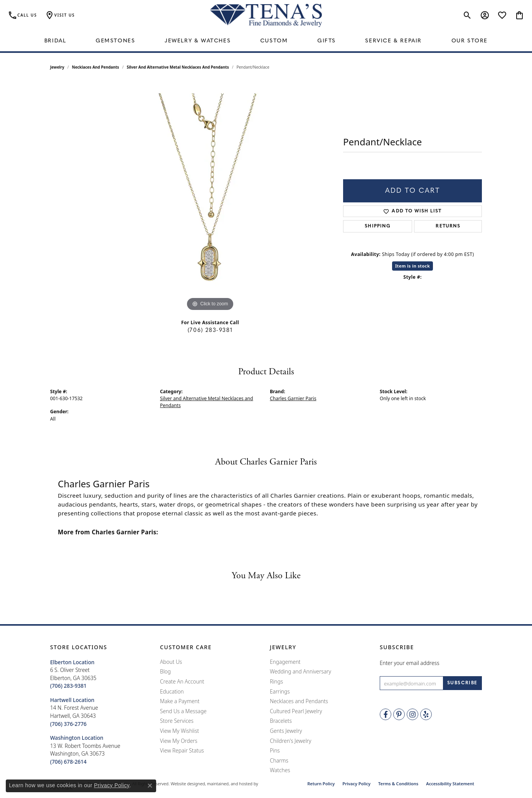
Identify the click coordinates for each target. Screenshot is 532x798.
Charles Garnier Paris (293, 398)
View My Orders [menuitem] (179, 741)
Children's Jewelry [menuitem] (290, 741)
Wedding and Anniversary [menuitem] (301, 672)
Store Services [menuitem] (177, 721)
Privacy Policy (356, 784)
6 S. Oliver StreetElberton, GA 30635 (73, 674)
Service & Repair (393, 41)
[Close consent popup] (150, 786)
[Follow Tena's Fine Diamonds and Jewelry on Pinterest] (399, 715)
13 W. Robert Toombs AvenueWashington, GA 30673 (85, 750)
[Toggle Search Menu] (467, 15)
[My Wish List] (502, 15)
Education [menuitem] (172, 692)
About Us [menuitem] (171, 662)
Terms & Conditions (398, 784)
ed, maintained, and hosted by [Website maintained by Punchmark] (229, 784)
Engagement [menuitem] (285, 662)
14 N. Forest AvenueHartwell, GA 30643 (74, 712)
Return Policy (321, 784)
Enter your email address (410, 663)
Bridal (55, 41)
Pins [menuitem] (275, 751)
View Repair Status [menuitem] (182, 751)
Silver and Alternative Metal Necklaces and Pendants (178, 67)
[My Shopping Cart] (519, 15)
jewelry (57, 67)
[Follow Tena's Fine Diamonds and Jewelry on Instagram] (412, 715)
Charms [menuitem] (279, 761)
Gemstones (115, 41)
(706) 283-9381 (210, 331)
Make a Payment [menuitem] (180, 702)
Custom (274, 41)
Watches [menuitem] (280, 771)
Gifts (327, 41)
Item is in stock (412, 266)
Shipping (378, 226)
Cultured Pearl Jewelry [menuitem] (296, 711)
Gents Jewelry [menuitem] (286, 731)
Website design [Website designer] (185, 784)
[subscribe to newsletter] (462, 684)
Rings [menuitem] (276, 682)
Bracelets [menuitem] (281, 721)
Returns (448, 226)
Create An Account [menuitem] (182, 682)
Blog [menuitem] (165, 672)
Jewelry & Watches (198, 41)
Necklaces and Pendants (96, 67)
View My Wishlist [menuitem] (179, 731)
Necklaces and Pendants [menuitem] (299, 702)
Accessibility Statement (450, 784)
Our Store (470, 41)
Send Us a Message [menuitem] (183, 711)
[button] (101, 647)
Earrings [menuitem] (280, 692)
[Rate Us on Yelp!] (426, 715)
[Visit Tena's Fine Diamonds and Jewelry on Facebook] (386, 715)
